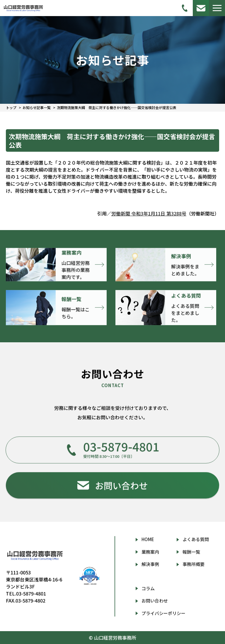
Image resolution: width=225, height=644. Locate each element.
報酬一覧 (191, 552)
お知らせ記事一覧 (37, 107)
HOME (148, 539)
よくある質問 (196, 539)
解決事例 (150, 564)
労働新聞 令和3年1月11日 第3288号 (149, 213)
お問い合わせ (155, 601)
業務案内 (150, 552)
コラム (148, 588)
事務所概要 (194, 564)
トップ (11, 107)
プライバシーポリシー (163, 613)
